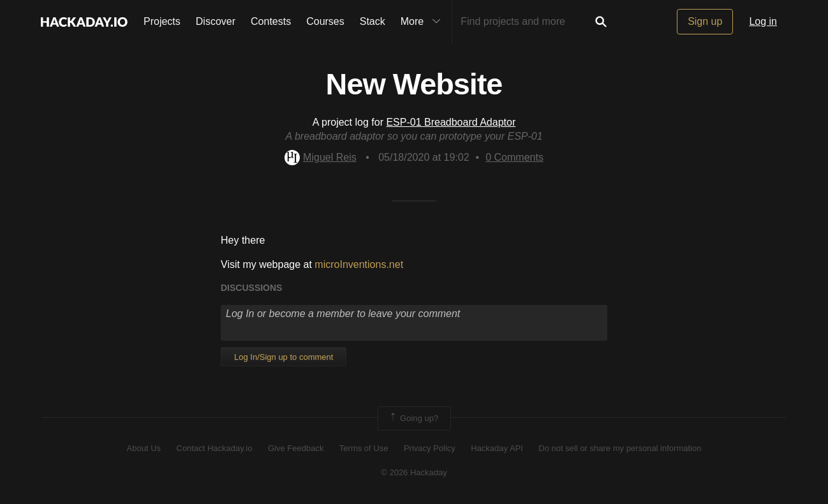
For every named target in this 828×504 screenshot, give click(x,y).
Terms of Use (364, 448)
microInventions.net (359, 264)
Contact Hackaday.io (215, 448)
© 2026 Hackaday (414, 472)
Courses (325, 21)
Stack (373, 21)
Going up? (413, 419)
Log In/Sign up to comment (284, 357)
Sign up (705, 21)
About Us (144, 448)
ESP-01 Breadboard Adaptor (451, 122)
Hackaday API (497, 448)
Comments (514, 157)
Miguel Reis (321, 157)
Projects (162, 21)
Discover (216, 21)
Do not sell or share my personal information (620, 448)
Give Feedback (296, 448)
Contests (271, 21)
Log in (763, 21)
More (424, 22)
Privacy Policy (430, 448)
